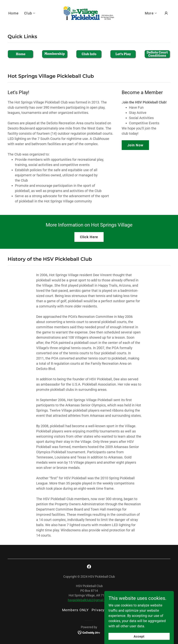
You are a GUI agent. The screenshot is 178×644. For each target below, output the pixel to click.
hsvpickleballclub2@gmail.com (89, 600)
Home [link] (13, 13)
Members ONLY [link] (75, 610)
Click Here (89, 237)
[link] (89, 13)
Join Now (135, 145)
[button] (30, 13)
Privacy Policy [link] (104, 610)
